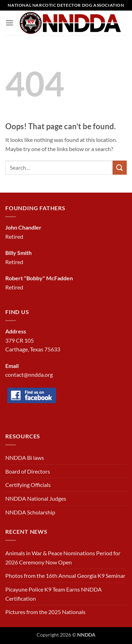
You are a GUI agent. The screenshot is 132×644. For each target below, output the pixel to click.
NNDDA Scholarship (30, 512)
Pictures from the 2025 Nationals (45, 612)
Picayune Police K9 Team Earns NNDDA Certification (54, 594)
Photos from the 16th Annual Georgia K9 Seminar (65, 576)
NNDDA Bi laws (25, 458)
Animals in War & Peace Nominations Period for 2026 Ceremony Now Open (63, 558)
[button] (10, 23)
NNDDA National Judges (36, 498)
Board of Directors (28, 471)
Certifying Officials (28, 485)
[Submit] (120, 167)
